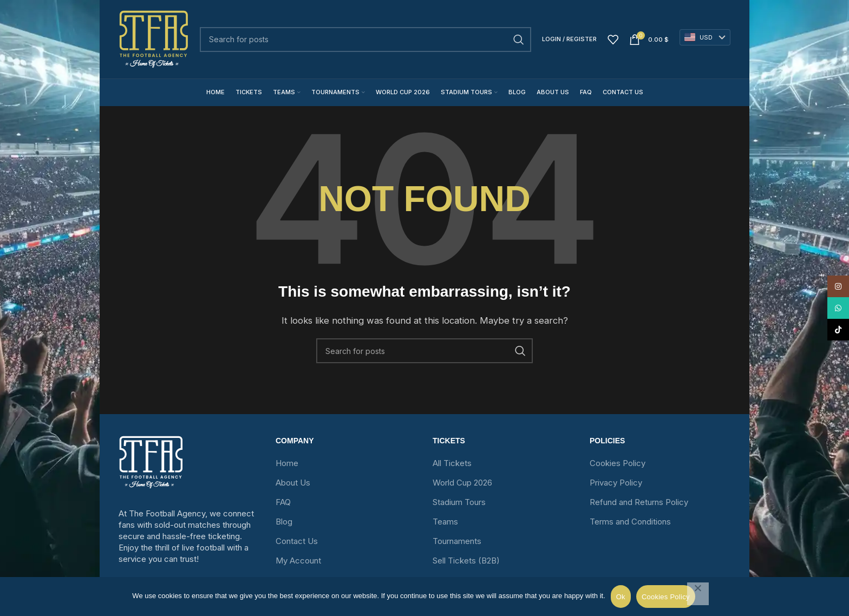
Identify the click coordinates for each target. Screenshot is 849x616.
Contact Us (297, 541)
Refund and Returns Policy (639, 502)
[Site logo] (154, 39)
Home (287, 463)
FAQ (283, 502)
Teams (445, 522)
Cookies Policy (618, 463)
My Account (298, 561)
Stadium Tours (459, 502)
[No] (698, 594)
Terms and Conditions (630, 522)
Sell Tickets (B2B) (466, 561)
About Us (293, 483)
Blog (284, 522)
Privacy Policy (616, 483)
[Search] (365, 40)
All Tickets (452, 463)
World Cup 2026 (462, 483)
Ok (621, 597)
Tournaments (457, 541)
